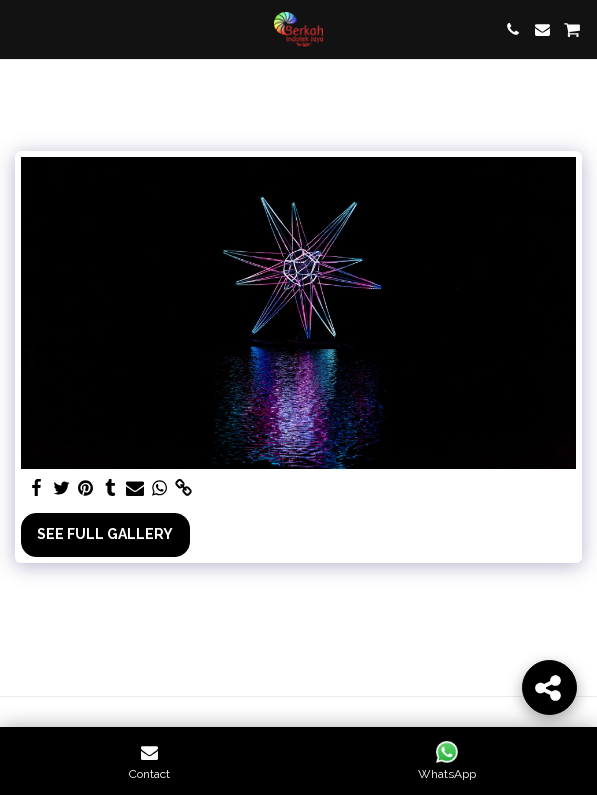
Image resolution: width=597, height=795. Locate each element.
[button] (22, 29)
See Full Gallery (105, 534)
